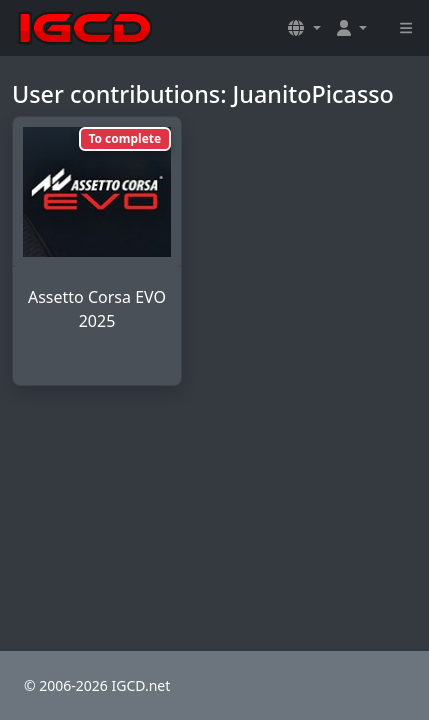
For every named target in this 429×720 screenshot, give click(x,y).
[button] (304, 28)
